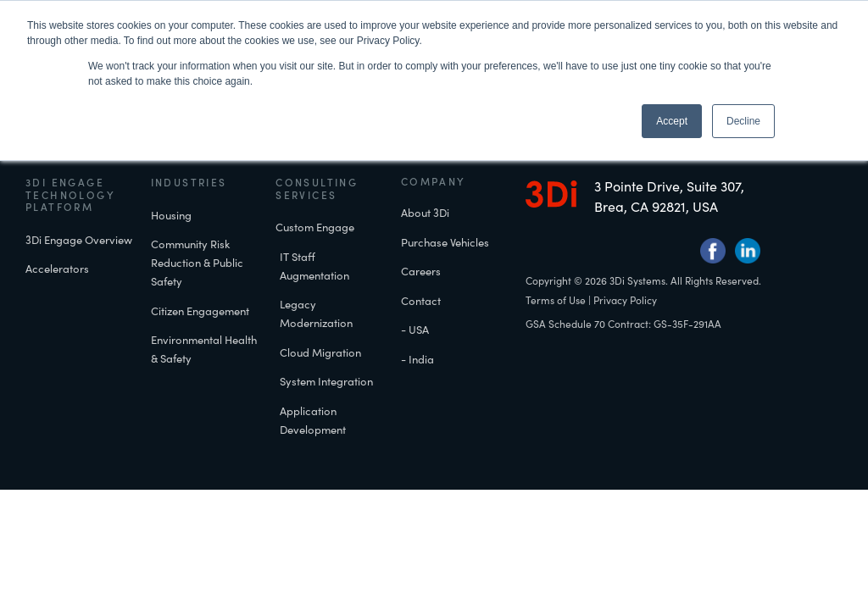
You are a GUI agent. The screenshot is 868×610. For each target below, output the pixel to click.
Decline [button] (743, 121)
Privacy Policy (625, 317)
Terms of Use (556, 317)
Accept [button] (672, 121)
